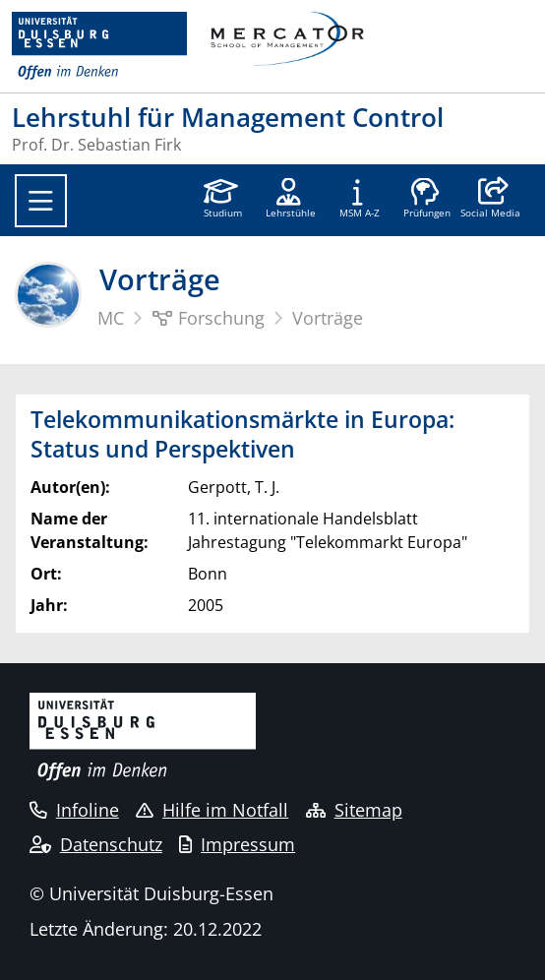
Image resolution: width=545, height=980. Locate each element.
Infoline (74, 810)
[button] (490, 200)
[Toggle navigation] (41, 201)
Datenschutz (96, 844)
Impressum (237, 844)
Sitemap (354, 810)
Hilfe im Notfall (212, 810)
